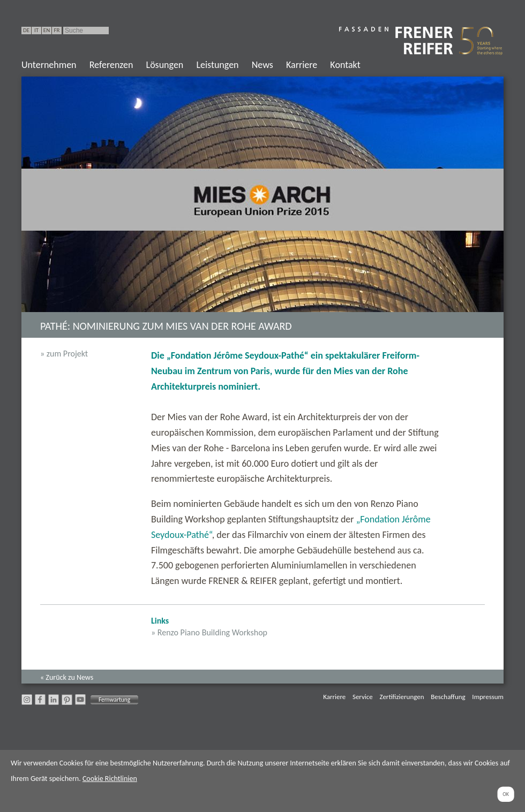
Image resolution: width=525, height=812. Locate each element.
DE (26, 30)
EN (47, 30)
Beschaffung (448, 697)
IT (36, 30)
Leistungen (217, 65)
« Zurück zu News (67, 677)
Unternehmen (49, 65)
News (262, 65)
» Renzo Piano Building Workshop (209, 632)
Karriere (302, 65)
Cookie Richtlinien (110, 779)
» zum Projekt (64, 354)
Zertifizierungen (402, 697)
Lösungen (165, 65)
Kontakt (345, 65)
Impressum (488, 697)
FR (57, 30)
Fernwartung (114, 700)
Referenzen (111, 65)
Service (363, 697)
